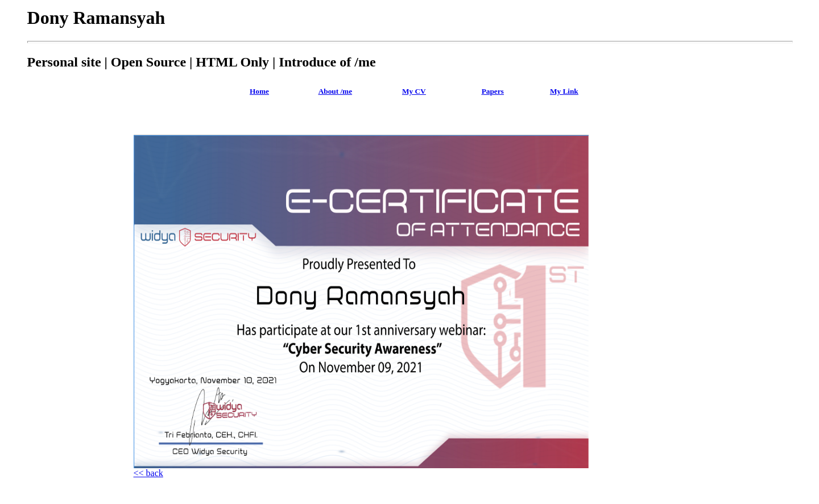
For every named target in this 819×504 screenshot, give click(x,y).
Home (259, 91)
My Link (564, 91)
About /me (335, 91)
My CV (414, 91)
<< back (148, 473)
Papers (493, 91)
